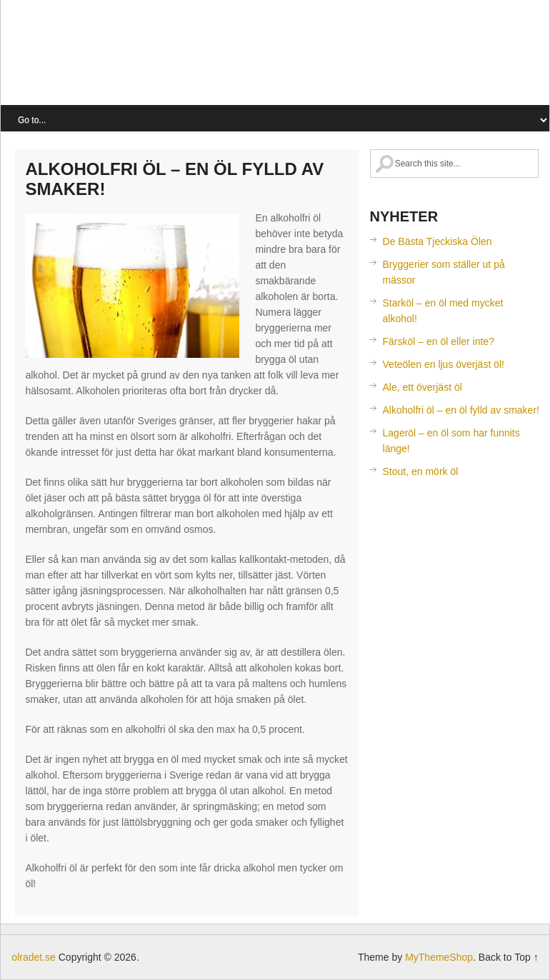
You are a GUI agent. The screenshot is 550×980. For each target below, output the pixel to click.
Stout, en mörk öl (421, 471)
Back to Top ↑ (509, 957)
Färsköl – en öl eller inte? (439, 341)
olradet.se (154, 56)
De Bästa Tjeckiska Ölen (437, 241)
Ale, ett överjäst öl (422, 387)
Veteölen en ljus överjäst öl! (444, 364)
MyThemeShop (439, 957)
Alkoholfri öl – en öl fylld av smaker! (461, 410)
